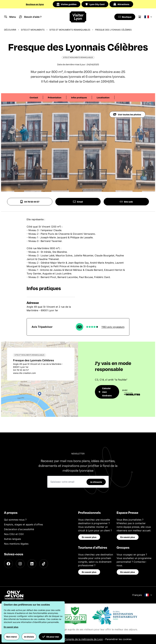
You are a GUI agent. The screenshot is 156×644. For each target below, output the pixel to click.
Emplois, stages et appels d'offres (23, 524)
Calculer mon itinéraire (105, 392)
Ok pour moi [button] (51, 637)
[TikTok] (44, 564)
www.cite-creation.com (24, 373)
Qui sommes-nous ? (15, 520)
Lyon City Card (95, 4)
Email (78, 202)
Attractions (121, 4)
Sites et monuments (33, 30)
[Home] (78, 17)
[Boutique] (124, 17)
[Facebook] (8, 564)
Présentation (55, 97)
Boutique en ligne (35, 4)
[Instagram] (20, 564)
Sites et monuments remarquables (70, 30)
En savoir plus (89, 537)
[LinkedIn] (32, 564)
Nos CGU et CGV (14, 534)
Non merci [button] (12, 637)
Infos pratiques (79, 97)
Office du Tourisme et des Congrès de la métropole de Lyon (69, 639)
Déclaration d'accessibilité (19, 529)
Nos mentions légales (16, 544)
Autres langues (12, 539)
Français (142, 595)
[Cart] (140, 17)
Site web (126, 202)
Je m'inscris (96, 482)
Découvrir (10, 30)
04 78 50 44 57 (30, 202)
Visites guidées (67, 4)
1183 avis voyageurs (113, 327)
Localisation (103, 97)
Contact (34, 97)
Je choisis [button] (29, 637)
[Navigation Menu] (10, 17)
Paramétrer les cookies (118, 639)
